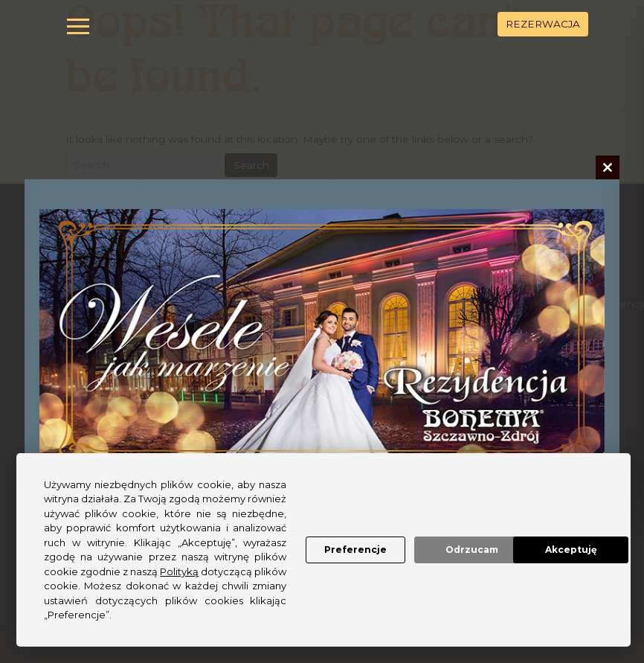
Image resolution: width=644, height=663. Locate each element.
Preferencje (298, 521)
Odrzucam (422, 521)
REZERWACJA (543, 24)
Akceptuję (545, 521)
